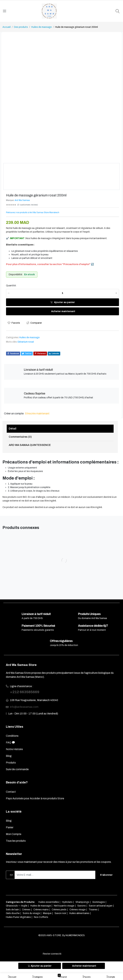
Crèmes (26, 910)
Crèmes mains (41, 910)
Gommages (99, 902)
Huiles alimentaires (79, 913)
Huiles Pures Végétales (18, 917)
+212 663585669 (25, 692)
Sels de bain (12, 910)
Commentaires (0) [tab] (20, 437)
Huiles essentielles (49, 902)
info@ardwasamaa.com (24, 707)
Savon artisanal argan (101, 906)
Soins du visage (31, 913)
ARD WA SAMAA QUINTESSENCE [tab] (30, 445)
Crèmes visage (78, 910)
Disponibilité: (16, 275)
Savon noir (60, 913)
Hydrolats (67, 902)
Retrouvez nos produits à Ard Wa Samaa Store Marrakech (33, 212)
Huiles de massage (41, 27)
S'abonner (106, 875)
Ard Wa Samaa (22, 200)
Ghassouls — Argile (17, 906)
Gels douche (13, 913)
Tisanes (93, 910)
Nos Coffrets (41, 917)
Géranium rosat (26, 342)
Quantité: (11, 286)
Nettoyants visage (64, 906)
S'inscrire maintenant (37, 413)
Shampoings (82, 902)
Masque (47, 913)
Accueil (7, 27)
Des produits (21, 27)
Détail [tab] (13, 429)
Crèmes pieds (59, 910)
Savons (82, 906)
